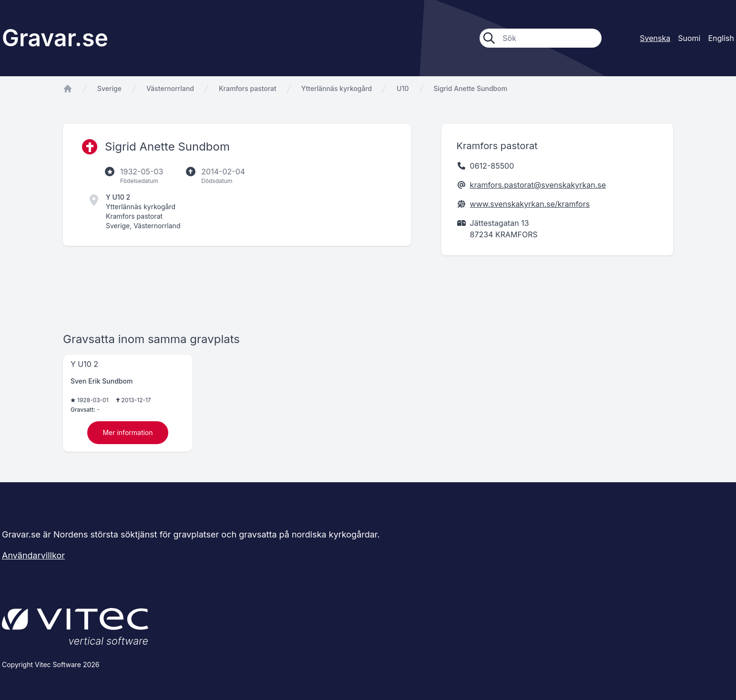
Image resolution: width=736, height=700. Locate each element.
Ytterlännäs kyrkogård (337, 88)
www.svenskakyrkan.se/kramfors (530, 204)
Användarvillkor (33, 555)
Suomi (689, 38)
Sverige (109, 88)
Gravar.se (55, 38)
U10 (403, 88)
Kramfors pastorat (248, 88)
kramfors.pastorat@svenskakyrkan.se (538, 185)
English (721, 38)
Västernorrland (170, 88)
